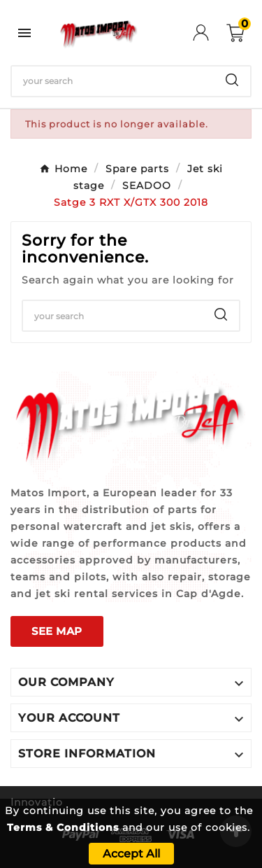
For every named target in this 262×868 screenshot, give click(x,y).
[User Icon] (210, 33)
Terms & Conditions (63, 827)
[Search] (113, 81)
